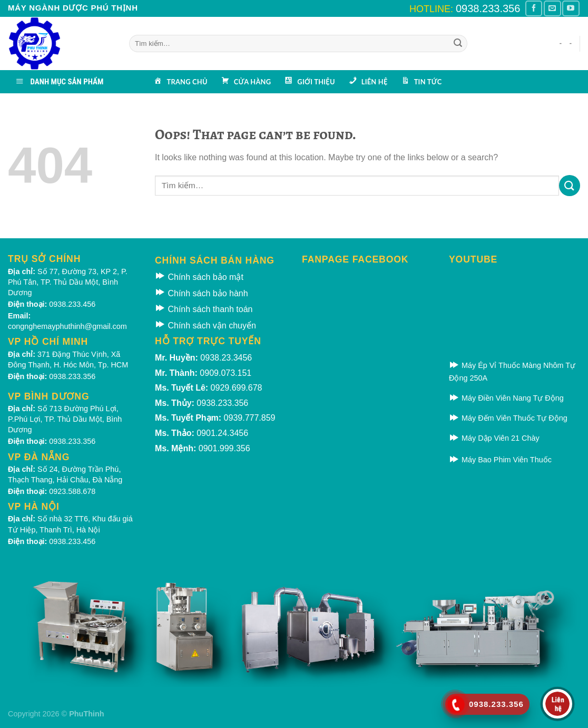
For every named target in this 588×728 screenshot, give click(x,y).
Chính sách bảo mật (199, 277)
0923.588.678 (72, 491)
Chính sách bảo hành (202, 293)
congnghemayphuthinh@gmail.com (67, 326)
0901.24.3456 (222, 433)
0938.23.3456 (226, 358)
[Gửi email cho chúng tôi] (552, 8)
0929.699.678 (237, 388)
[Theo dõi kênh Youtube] (571, 8)
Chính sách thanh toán (204, 309)
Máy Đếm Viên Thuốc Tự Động (508, 418)
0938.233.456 (72, 304)
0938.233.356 (488, 8)
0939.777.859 (250, 418)
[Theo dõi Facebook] (534, 8)
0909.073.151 (226, 373)
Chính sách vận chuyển (205, 326)
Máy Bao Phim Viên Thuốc (500, 460)
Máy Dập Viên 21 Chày (494, 438)
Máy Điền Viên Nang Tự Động (506, 398)
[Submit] (458, 44)
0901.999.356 (224, 448)
